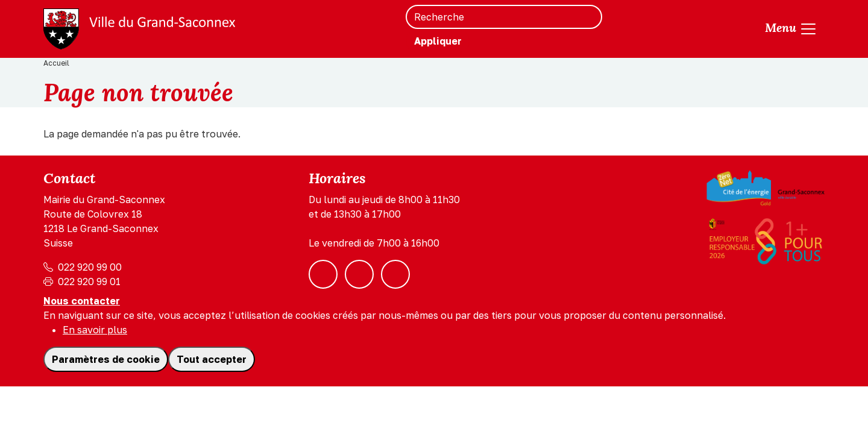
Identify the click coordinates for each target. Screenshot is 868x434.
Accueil (56, 63)
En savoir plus (95, 330)
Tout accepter (212, 359)
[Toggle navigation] (791, 29)
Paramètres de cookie (106, 359)
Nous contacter (82, 301)
